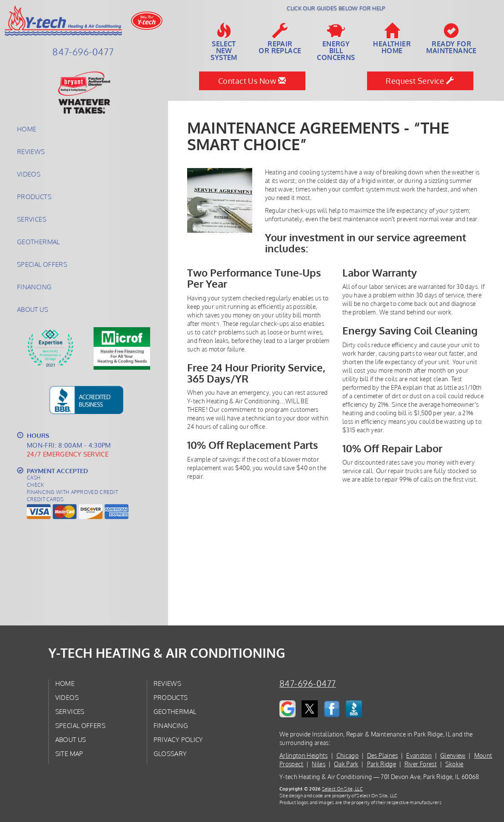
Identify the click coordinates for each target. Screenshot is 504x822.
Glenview (453, 755)
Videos (29, 174)
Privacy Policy (178, 739)
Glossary (170, 753)
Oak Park (346, 764)
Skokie (454, 764)
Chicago (347, 755)
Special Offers (42, 264)
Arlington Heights (304, 755)
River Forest (421, 764)
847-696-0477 (308, 684)
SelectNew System (224, 42)
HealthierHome (392, 39)
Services (32, 219)
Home (27, 129)
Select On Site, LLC (342, 789)
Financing (34, 287)
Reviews (31, 151)
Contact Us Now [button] (252, 81)
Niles (319, 764)
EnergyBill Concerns (336, 42)
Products (34, 197)
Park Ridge (382, 764)
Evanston (419, 755)
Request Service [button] (420, 81)
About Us (33, 309)
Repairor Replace (280, 39)
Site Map (69, 753)
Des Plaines (383, 755)
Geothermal (38, 242)
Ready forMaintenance (451, 39)
